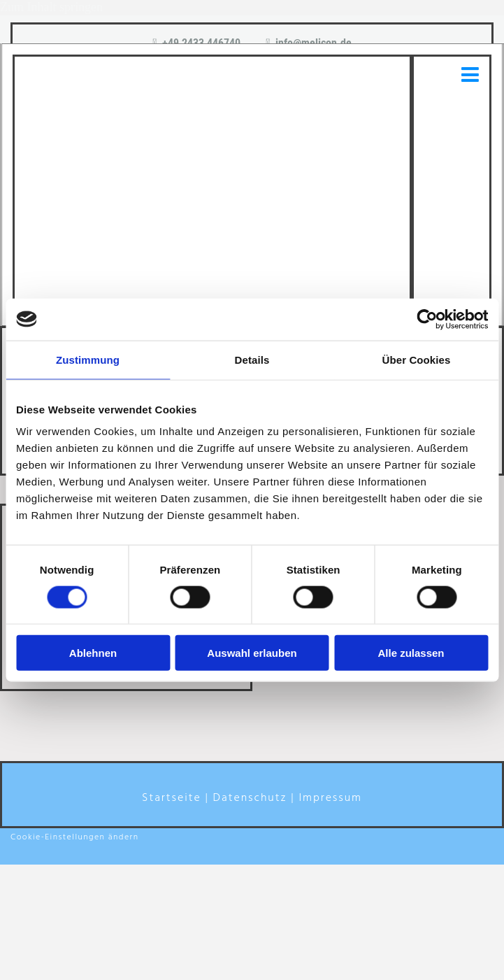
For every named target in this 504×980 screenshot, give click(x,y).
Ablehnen (93, 653)
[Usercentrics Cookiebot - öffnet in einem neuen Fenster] (427, 319)
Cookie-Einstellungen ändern (75, 837)
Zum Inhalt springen (51, 7)
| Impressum (326, 798)
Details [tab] (252, 359)
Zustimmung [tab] (88, 359)
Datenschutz (250, 798)
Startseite (172, 798)
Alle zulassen (411, 653)
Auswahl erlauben (252, 653)
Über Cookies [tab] (417, 359)
